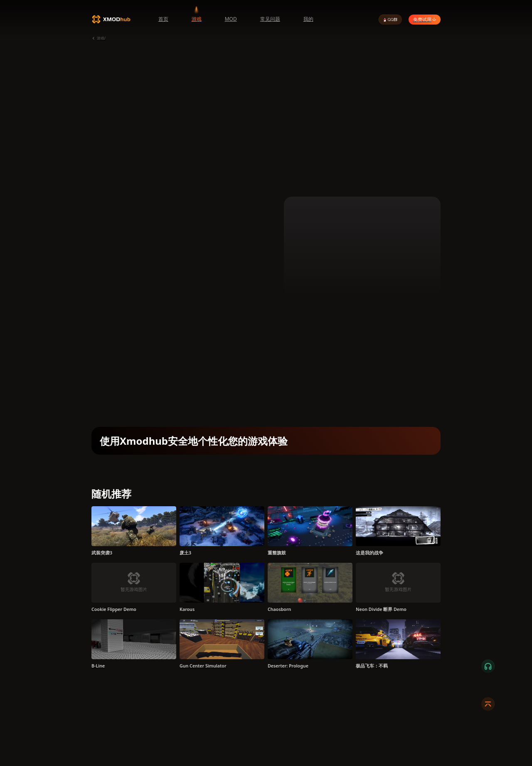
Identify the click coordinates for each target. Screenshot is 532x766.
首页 (163, 19)
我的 (308, 19)
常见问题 (270, 19)
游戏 (197, 19)
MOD (231, 19)
